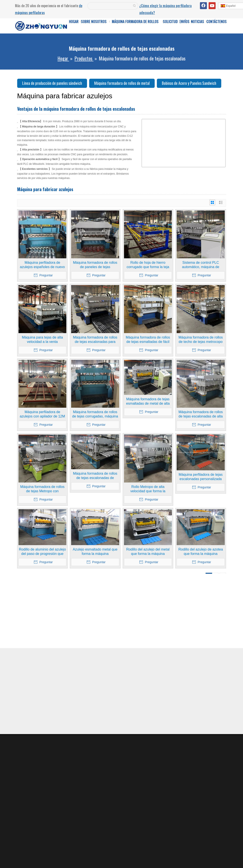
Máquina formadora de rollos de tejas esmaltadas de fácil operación (148, 340)
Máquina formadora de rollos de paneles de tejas (95, 265)
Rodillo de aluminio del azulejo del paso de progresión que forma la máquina (42, 552)
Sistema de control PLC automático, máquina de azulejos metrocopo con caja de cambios (201, 265)
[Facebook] (203, 6)
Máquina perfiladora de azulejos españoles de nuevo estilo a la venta (42, 265)
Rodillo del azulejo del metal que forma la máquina (148, 552)
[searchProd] (109, 6)
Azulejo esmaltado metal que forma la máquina (95, 552)
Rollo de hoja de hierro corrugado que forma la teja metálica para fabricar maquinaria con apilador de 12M (148, 265)
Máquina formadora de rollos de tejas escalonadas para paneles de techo (95, 340)
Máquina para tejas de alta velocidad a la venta (42, 340)
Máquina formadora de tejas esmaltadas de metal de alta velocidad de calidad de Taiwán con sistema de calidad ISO (148, 401)
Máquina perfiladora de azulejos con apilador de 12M (42, 414)
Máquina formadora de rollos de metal (122, 83)
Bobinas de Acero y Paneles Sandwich (189, 83)
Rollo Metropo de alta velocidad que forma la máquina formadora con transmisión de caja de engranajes (148, 489)
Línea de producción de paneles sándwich (52, 83)
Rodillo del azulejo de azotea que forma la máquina (201, 552)
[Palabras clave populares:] (134, 6)
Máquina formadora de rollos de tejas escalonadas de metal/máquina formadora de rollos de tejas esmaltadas (95, 476)
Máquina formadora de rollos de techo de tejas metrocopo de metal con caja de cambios (201, 340)
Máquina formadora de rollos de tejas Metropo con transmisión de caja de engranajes (42, 489)
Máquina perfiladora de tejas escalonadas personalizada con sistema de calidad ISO (201, 477)
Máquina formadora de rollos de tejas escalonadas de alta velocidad (201, 414)
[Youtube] (212, 6)
